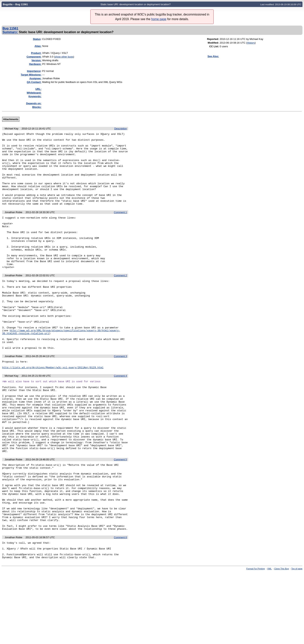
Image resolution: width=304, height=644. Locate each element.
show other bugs (64, 57)
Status (37, 39)
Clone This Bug (281, 641)
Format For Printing (256, 641)
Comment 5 (120, 515)
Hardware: (35, 64)
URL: (38, 89)
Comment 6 (120, 606)
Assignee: (35, 78)
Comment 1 (120, 227)
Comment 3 (120, 395)
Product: (36, 53)
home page (159, 19)
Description (120, 129)
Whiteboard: (34, 93)
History (251, 43)
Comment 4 (120, 416)
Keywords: (35, 96)
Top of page (297, 641)
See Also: (213, 56)
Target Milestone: (31, 75)
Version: (36, 60)
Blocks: (37, 107)
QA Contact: (34, 82)
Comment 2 (120, 300)
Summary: (10, 32)
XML (270, 641)
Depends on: (34, 103)
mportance (34, 71)
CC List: (214, 46)
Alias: (38, 46)
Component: (34, 57)
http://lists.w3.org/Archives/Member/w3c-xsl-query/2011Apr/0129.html (53, 408)
